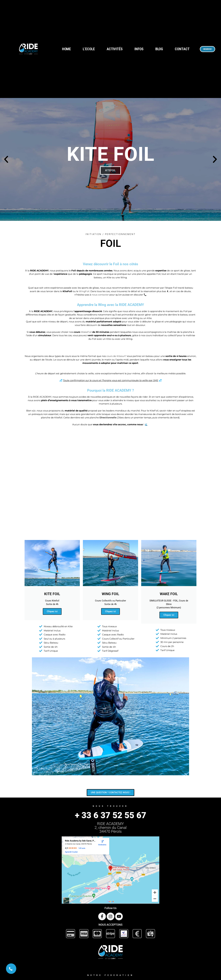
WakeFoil (86, 332)
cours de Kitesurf (116, 356)
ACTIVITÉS (115, 49)
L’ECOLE (89, 49)
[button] (6, 159)
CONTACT (182, 49)
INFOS (139, 49)
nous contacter (100, 295)
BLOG (159, 49)
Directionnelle (108, 418)
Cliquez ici (52, 611)
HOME (67, 49)
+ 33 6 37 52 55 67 (111, 815)
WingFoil (84, 291)
